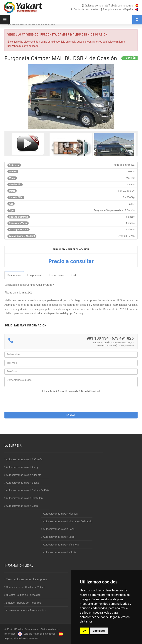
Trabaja (119, 6)
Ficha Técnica (57, 275)
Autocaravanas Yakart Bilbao (22, 483)
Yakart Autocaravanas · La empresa (26, 579)
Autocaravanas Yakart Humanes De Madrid (67, 521)
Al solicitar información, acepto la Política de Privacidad (73, 391)
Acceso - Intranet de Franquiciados (25, 610)
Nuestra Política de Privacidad (22, 595)
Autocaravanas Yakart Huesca (60, 514)
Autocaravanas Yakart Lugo (58, 537)
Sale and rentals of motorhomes (36, 634)
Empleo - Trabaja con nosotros (23, 603)
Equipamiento (35, 275)
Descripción (14, 275)
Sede (74, 275)
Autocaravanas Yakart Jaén (58, 529)
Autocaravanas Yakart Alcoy (21, 467)
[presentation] (71, 401)
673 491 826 (123, 338)
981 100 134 (98, 338)
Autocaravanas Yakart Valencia (60, 545)
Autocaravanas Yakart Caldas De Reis (27, 490)
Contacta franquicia (102, 9)
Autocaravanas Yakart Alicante (23, 475)
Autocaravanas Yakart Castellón (24, 498)
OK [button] (85, 631)
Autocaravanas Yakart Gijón (21, 506)
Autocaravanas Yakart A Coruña (23, 459)
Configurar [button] (99, 631)
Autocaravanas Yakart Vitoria (59, 552)
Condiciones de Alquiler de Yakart (24, 587)
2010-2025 (12, 629)
